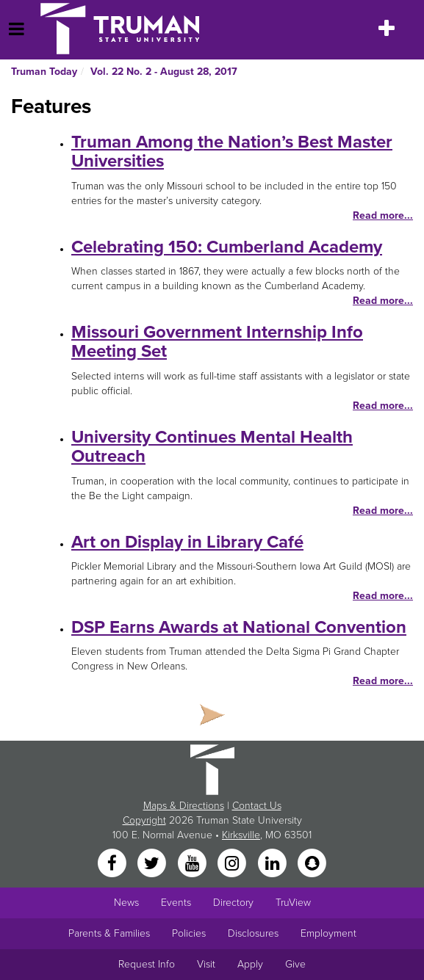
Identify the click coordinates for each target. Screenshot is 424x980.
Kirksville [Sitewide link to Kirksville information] (241, 835)
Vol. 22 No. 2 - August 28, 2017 (164, 72)
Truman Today (44, 72)
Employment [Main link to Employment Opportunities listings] (328, 933)
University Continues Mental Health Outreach (212, 447)
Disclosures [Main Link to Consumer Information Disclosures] (253, 933)
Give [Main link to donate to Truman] (295, 964)
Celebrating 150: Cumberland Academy (227, 247)
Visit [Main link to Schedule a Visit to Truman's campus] (206, 964)
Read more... (383, 215)
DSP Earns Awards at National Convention (239, 627)
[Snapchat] (312, 864)
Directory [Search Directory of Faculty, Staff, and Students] (233, 903)
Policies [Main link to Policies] (189, 933)
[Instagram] (234, 864)
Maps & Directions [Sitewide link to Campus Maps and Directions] (184, 806)
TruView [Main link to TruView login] (293, 903)
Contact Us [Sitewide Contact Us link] (257, 806)
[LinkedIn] (273, 864)
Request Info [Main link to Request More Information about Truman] (147, 964)
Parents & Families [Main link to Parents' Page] (109, 933)
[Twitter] (154, 864)
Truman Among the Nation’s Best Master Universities (232, 152)
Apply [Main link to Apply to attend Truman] (250, 964)
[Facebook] (113, 864)
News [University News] (126, 903)
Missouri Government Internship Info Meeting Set (217, 342)
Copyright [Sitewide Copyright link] (144, 820)
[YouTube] (193, 864)
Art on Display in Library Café (187, 542)
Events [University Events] (176, 903)
